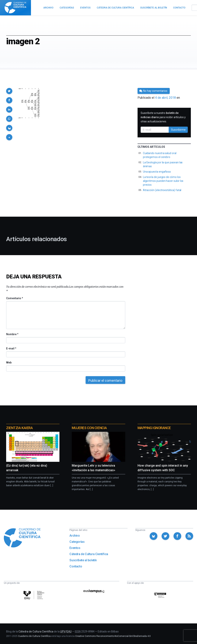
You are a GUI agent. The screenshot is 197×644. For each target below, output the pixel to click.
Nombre (12, 334)
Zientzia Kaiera (19, 428)
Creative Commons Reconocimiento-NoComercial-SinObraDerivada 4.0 (113, 636)
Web (9, 363)
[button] (9, 91)
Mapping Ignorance (154, 428)
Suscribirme (178, 130)
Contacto (76, 566)
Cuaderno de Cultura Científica (34, 636)
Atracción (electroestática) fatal (162, 190)
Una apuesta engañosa (157, 172)
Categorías (77, 542)
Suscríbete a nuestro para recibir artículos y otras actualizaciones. (163, 117)
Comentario (15, 298)
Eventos (75, 548)
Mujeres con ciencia (89, 428)
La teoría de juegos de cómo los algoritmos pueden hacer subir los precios (163, 181)
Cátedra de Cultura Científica (89, 554)
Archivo (75, 536)
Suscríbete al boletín (83, 560)
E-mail (11, 348)
